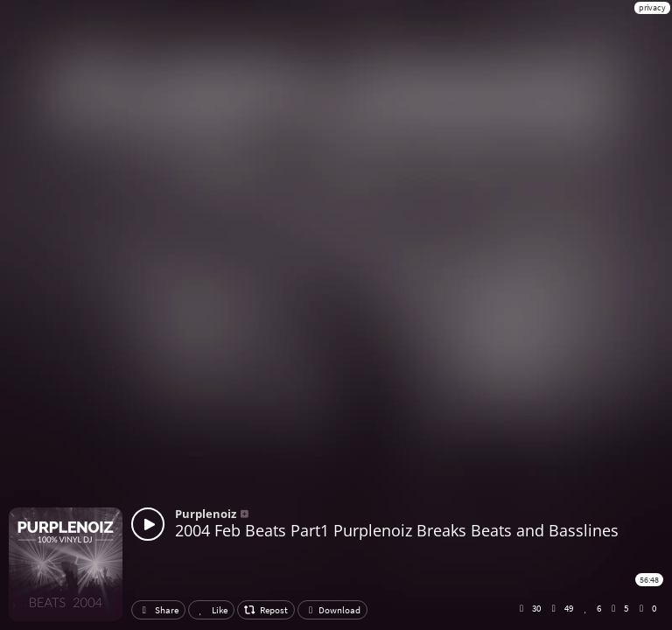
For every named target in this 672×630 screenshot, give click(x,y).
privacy (652, 7)
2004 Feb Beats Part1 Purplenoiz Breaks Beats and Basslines (397, 530)
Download (332, 610)
